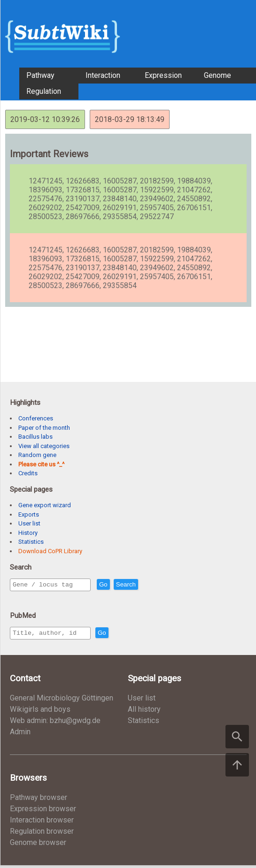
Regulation (44, 91)
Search (146, 585)
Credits (28, 473)
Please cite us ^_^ (41, 464)
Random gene (37, 455)
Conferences (36, 418)
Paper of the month (44, 428)
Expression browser (43, 811)
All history (144, 712)
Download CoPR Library (50, 551)
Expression (163, 75)
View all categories (44, 446)
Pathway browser (39, 800)
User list (29, 523)
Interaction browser (42, 823)
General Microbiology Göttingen (62, 701)
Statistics (31, 542)
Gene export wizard (45, 505)
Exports (29, 514)
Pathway (40, 75)
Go (124, 585)
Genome (217, 75)
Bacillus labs (35, 437)
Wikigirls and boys (40, 712)
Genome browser (38, 845)
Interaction (103, 75)
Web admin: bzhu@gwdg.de (55, 723)
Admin (20, 735)
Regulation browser (42, 834)
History (28, 533)
